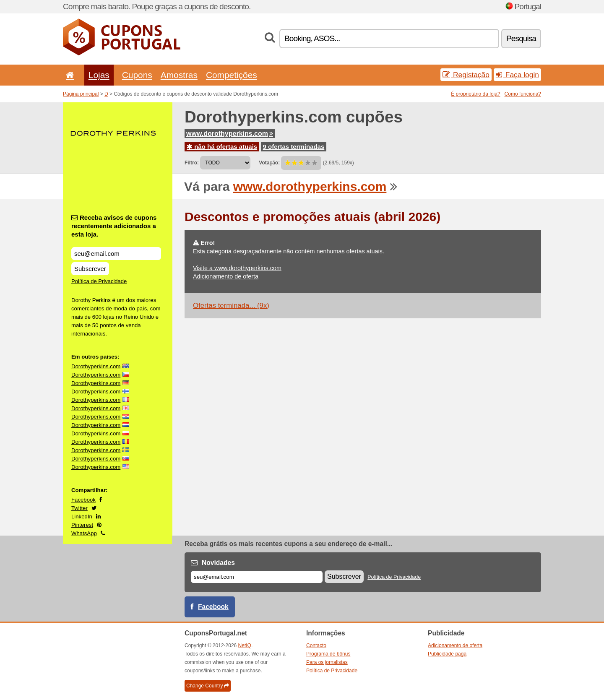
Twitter (79, 508)
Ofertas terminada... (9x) (231, 306)
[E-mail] (257, 577)
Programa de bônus (328, 654)
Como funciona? (523, 94)
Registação (466, 75)
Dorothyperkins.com (96, 366)
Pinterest (82, 525)
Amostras (179, 75)
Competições (232, 75)
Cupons (137, 75)
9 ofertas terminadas (294, 147)
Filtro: (192, 163)
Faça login (517, 75)
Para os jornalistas (327, 662)
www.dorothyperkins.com (230, 134)
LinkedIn (82, 517)
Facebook (83, 500)
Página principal (81, 94)
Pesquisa (521, 38)
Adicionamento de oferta (226, 276)
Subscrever (90, 269)
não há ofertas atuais (222, 147)
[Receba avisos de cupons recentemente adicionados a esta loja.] (116, 254)
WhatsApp (84, 533)
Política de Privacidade (99, 281)
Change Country (208, 686)
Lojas (99, 75)
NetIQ (245, 645)
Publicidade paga (447, 654)
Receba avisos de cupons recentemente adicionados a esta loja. (114, 226)
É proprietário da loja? (475, 94)
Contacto (316, 645)
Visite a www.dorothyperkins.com (237, 268)
